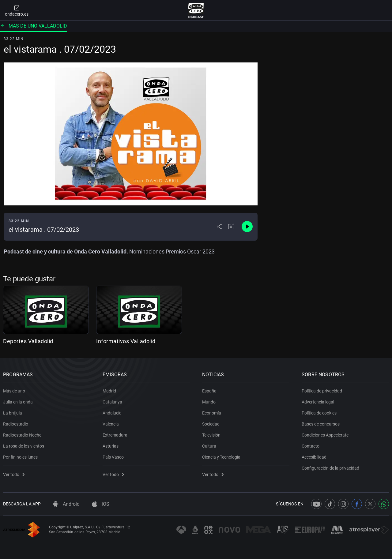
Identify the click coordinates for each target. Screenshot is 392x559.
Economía (212, 413)
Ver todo (14, 475)
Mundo (209, 402)
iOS (101, 504)
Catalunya (112, 402)
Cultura (209, 446)
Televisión (211, 435)
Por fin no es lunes (20, 457)
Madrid (109, 391)
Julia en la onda (18, 402)
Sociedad (211, 424)
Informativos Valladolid (126, 341)
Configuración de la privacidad (330, 468)
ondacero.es (17, 10)
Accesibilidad (314, 457)
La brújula (13, 413)
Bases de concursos (321, 424)
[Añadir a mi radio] (231, 227)
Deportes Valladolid (28, 341)
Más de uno (14, 391)
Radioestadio (16, 424)
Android (66, 504)
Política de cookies (319, 413)
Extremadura (115, 435)
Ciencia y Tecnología (221, 457)
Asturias (111, 446)
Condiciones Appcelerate (325, 435)
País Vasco (113, 457)
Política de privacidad (322, 391)
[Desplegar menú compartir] (219, 227)
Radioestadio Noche (22, 435)
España (209, 391)
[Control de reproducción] (247, 227)
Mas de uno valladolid (34, 26)
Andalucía (112, 413)
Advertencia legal (318, 402)
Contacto (311, 446)
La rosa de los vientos (24, 446)
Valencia (111, 424)
